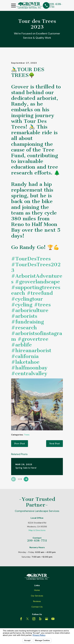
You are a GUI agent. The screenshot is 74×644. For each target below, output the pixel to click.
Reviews (37, 601)
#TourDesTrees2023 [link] (36, 267)
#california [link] (25, 356)
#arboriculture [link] (30, 310)
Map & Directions (37, 530)
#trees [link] (42, 305)
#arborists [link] (24, 316)
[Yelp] (40, 619)
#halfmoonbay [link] (29, 368)
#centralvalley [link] (29, 373)
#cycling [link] (22, 305)
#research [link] (24, 328)
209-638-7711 (55, 5)
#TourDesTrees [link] (31, 259)
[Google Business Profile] (47, 619)
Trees (27, 435)
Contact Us (37, 607)
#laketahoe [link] (25, 362)
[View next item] (26, 479)
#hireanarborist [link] (31, 350)
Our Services (37, 596)
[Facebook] (21, 619)
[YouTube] (53, 619)
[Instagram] (34, 619)
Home (37, 590)
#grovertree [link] (33, 339)
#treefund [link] (40, 293)
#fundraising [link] (28, 322)
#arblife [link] (21, 345)
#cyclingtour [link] (27, 299)
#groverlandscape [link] (37, 282)
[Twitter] (27, 619)
